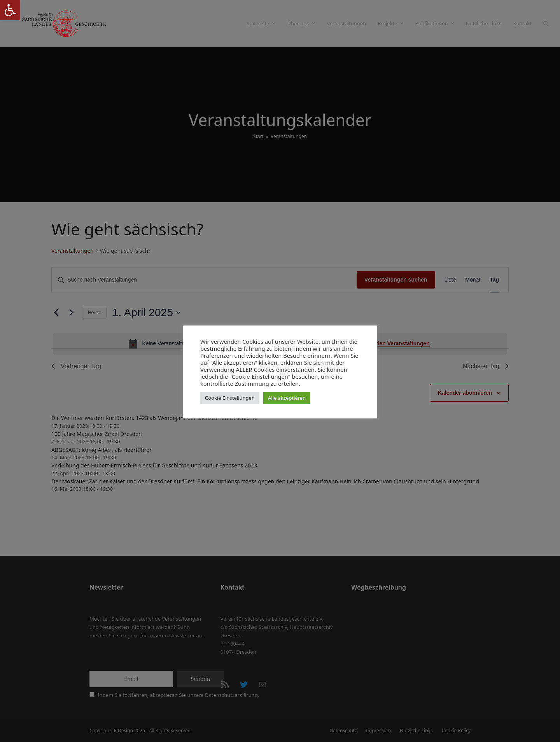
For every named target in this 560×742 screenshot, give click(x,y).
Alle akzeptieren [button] (287, 398)
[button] (10, 10)
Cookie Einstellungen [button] (230, 398)
